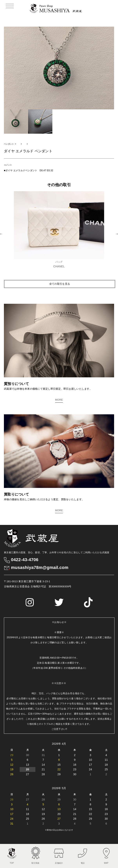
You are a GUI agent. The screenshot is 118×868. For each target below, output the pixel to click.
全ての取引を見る (60, 284)
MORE (59, 400)
